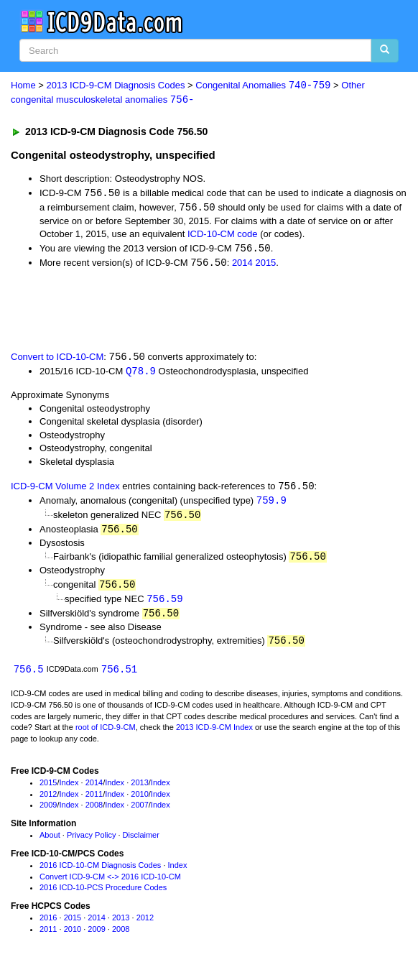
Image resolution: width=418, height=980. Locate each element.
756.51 (119, 676)
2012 (48, 801)
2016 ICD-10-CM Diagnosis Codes (100, 872)
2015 (265, 265)
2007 (139, 812)
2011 (94, 801)
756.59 (164, 605)
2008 (94, 812)
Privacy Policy (91, 842)
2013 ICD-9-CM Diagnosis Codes (116, 86)
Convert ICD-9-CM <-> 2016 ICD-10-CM (110, 884)
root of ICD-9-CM (106, 735)
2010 (139, 801)
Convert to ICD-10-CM (57, 360)
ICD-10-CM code (223, 235)
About (50, 842)
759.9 (271, 504)
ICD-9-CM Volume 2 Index (65, 490)
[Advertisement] (168, 311)
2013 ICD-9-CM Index (214, 735)
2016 (48, 925)
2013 (139, 790)
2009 (48, 812)
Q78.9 (141, 374)
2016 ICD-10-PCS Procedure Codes (103, 895)
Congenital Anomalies (263, 86)
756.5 (29, 676)
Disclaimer (141, 842)
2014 (242, 265)
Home (23, 86)
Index (69, 790)
